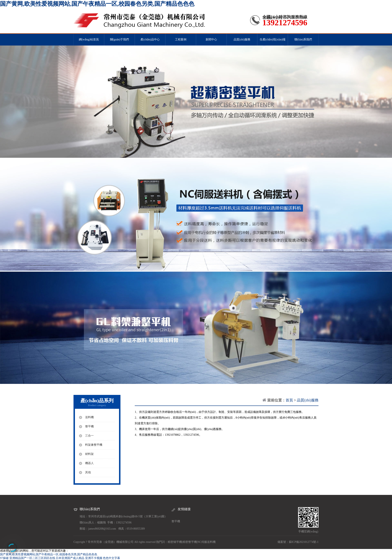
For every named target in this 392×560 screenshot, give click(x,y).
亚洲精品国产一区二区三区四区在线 (32, 558)
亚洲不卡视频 (94, 558)
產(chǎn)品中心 (150, 39)
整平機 (176, 521)
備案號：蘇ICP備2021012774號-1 (298, 542)
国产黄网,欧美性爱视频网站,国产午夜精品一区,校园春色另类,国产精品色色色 (97, 4)
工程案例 (181, 39)
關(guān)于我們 (120, 39)
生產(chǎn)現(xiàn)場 (273, 39)
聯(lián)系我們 (303, 39)
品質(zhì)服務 (242, 39)
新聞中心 (211, 39)
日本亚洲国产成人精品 (70, 558)
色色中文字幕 (111, 558)
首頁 (289, 400)
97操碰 (4, 558)
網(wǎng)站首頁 (89, 39)
